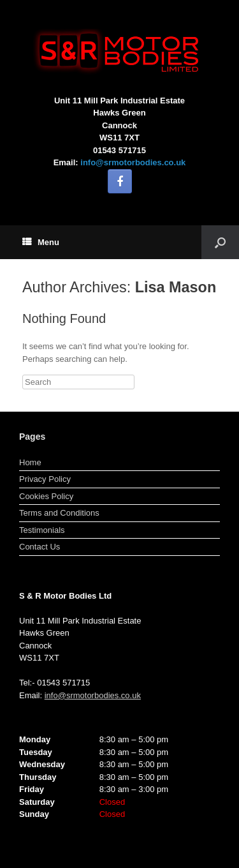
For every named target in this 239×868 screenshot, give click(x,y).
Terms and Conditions (59, 513)
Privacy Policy (45, 479)
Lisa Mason (176, 287)
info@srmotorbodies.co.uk (133, 162)
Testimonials (42, 530)
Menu (41, 242)
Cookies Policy (46, 496)
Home (30, 462)
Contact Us (40, 547)
